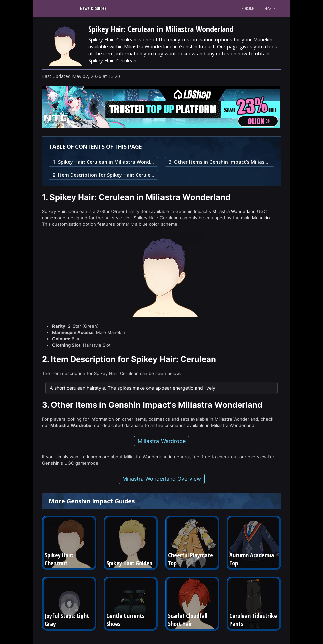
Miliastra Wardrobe (162, 441)
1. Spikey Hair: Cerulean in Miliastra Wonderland (103, 162)
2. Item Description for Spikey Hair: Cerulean (103, 175)
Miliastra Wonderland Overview (162, 479)
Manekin (261, 218)
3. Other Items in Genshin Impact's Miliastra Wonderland (220, 162)
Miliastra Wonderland (234, 211)
